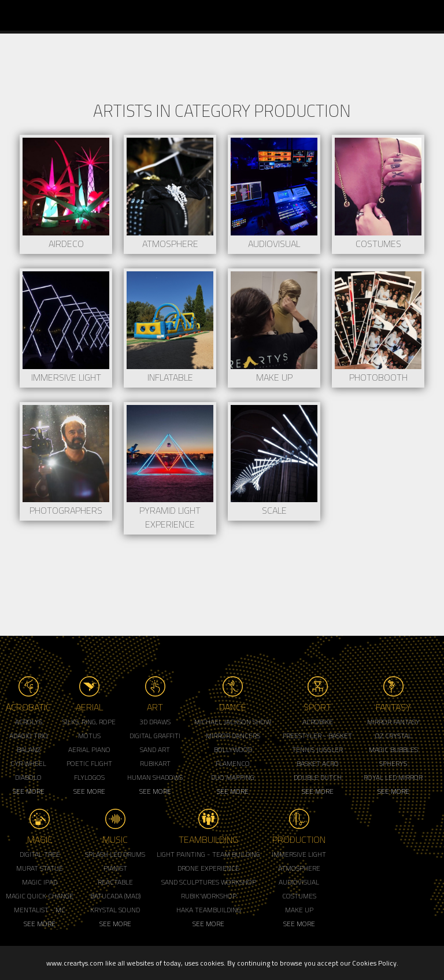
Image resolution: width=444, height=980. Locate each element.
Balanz (29, 749)
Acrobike (318, 722)
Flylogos (89, 777)
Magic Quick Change (40, 896)
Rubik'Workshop (209, 896)
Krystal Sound (115, 910)
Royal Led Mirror (393, 777)
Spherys (393, 763)
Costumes (299, 896)
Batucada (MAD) (115, 896)
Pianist (115, 868)
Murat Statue (40, 868)
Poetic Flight (89, 763)
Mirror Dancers (233, 736)
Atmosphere (299, 868)
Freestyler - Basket (317, 736)
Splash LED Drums (115, 854)
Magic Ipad (40, 882)
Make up (299, 910)
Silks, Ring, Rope (89, 722)
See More (29, 791)
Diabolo (28, 777)
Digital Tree (40, 854)
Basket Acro (318, 763)
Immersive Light (299, 854)
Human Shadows (155, 777)
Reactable (115, 882)
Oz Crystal (393, 736)
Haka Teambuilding (209, 910)
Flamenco (233, 763)
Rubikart (155, 763)
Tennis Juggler (317, 749)
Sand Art (155, 749)
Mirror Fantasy (393, 722)
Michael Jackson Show (233, 722)
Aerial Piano (89, 749)
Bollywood (233, 749)
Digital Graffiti (155, 736)
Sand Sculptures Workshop (209, 882)
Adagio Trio (29, 736)
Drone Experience (208, 868)
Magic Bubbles (393, 749)
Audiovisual (299, 882)
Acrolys (29, 722)
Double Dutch (318, 777)
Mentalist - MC (40, 910)
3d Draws (155, 722)
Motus (89, 736)
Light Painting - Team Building (208, 854)
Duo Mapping (233, 777)
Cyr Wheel (28, 763)
